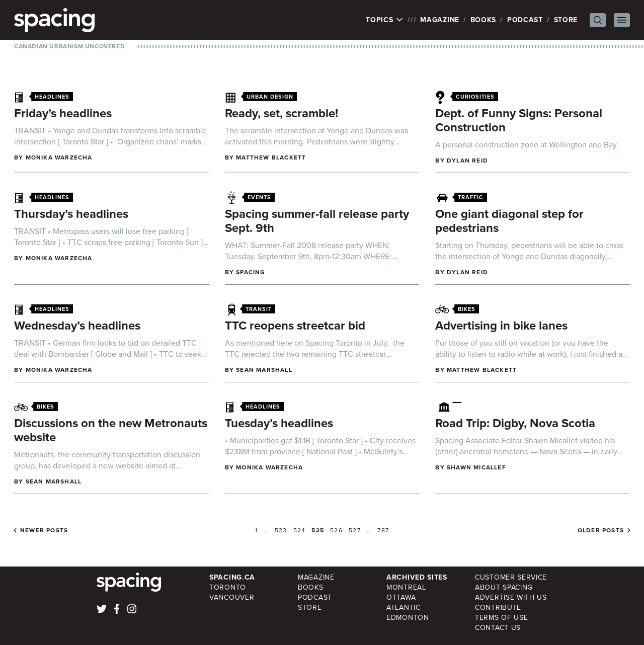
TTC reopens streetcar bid (295, 326)
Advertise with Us (511, 597)
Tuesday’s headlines (279, 423)
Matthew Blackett (271, 157)
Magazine (440, 20)
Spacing (251, 272)
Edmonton (408, 618)
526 (336, 530)
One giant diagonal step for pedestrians (509, 221)
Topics (385, 20)
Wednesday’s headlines (77, 326)
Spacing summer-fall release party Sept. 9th (317, 221)
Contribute (498, 608)
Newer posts (44, 530)
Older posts (601, 530)
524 (300, 530)
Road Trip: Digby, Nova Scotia (515, 423)
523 (281, 530)
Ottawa (401, 597)
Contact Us (498, 628)
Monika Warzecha (59, 157)
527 (355, 530)
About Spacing (504, 587)
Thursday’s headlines (71, 214)
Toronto (228, 587)
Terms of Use (501, 618)
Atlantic (404, 608)
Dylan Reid (467, 160)
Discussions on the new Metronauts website (111, 430)
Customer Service (511, 577)
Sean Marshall (264, 370)
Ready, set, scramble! (281, 113)
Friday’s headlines (63, 113)
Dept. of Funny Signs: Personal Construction (519, 120)
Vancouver (232, 597)
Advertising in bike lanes (501, 326)
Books (484, 20)
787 (383, 530)
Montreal (406, 587)
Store (566, 20)
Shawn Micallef (476, 467)
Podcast (525, 20)
